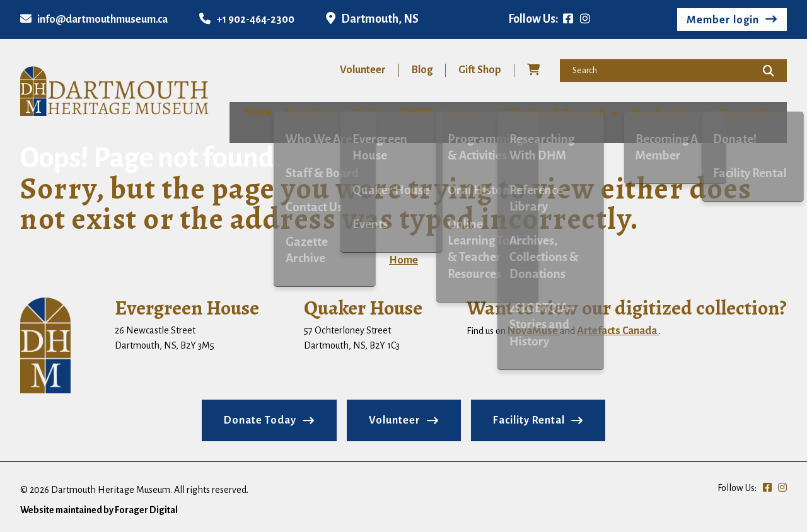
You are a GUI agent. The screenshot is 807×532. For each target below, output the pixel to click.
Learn (459, 113)
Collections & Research (553, 113)
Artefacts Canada (618, 330)
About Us (296, 113)
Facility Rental (529, 420)
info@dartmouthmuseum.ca (94, 20)
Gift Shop (480, 70)
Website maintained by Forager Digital (99, 509)
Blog (422, 70)
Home (244, 112)
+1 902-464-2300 (247, 20)
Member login (723, 20)
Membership (664, 113)
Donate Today (260, 420)
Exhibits (413, 112)
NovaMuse (534, 330)
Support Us (748, 113)
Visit (356, 113)
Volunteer (363, 70)
